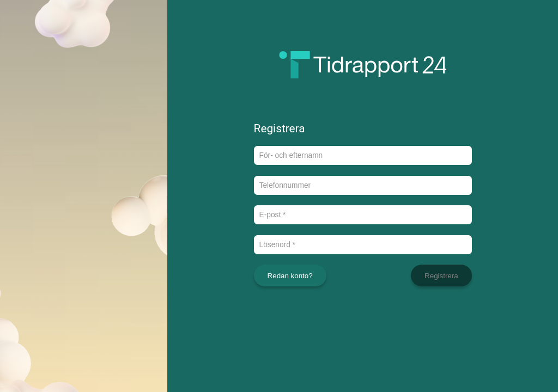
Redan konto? (290, 276)
